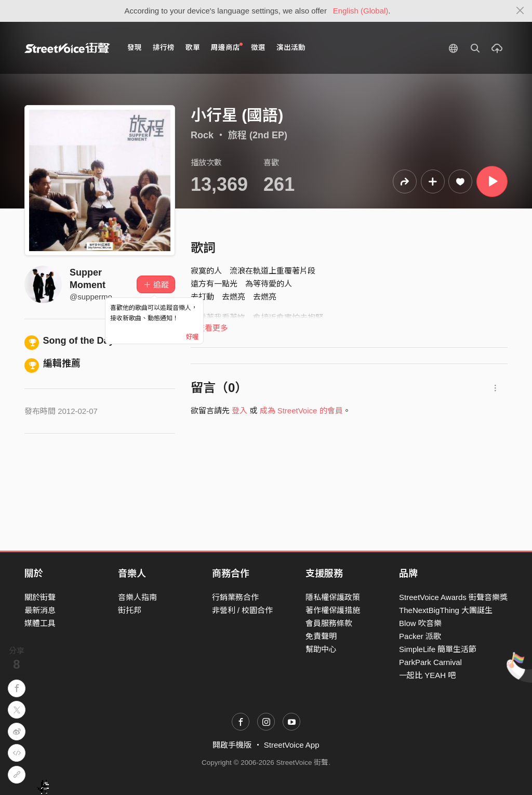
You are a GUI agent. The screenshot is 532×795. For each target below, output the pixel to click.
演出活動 (291, 48)
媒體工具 (40, 623)
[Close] (520, 11)
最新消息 (40, 610)
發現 (135, 48)
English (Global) (361, 11)
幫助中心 (321, 649)
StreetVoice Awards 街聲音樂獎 (453, 597)
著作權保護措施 (333, 610)
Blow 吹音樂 (420, 623)
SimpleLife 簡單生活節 (438, 649)
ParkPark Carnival (430, 662)
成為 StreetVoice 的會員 (301, 410)
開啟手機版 (232, 745)
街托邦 (130, 610)
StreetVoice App (292, 745)
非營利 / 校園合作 (243, 610)
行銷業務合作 (235, 597)
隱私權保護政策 (333, 597)
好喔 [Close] (192, 337)
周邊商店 (227, 47)
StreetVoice (67, 48)
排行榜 (164, 48)
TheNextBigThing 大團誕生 (446, 610)
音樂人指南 (137, 597)
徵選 (258, 48)
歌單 (193, 48)
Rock (202, 135)
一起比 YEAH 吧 (427, 675)
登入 (240, 410)
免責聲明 (321, 636)
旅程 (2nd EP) (258, 135)
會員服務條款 (329, 623)
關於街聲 (40, 597)
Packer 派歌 (420, 636)
